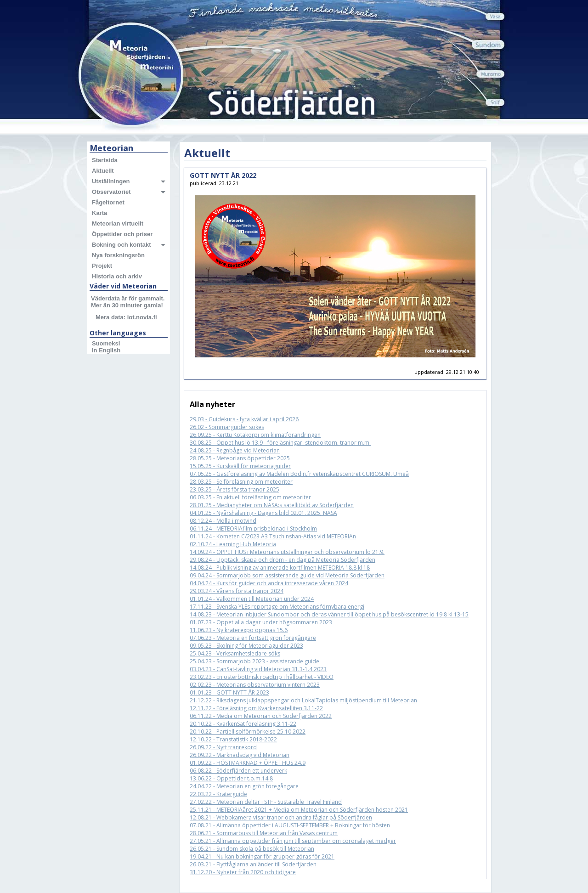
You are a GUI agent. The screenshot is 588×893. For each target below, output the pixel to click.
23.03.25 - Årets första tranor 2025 (235, 489)
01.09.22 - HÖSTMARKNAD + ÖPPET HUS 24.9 (248, 763)
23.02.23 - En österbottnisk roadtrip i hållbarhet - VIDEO (262, 677)
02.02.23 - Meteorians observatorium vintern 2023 (255, 685)
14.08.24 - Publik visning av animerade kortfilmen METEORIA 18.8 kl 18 (280, 568)
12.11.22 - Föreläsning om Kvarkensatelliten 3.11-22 (256, 708)
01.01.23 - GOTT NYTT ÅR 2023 (229, 692)
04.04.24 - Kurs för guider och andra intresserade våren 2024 (269, 583)
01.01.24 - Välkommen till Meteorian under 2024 (252, 599)
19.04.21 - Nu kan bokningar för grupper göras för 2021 (262, 856)
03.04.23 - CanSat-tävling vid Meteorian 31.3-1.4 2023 (258, 669)
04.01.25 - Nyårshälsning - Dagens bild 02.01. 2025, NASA (263, 513)
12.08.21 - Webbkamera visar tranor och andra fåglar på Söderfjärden (281, 817)
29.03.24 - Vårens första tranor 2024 (237, 591)
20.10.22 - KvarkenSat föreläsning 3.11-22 (243, 724)
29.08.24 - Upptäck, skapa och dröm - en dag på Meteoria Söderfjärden (283, 560)
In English (106, 350)
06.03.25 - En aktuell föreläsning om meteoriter (250, 497)
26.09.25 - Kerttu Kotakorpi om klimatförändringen (255, 435)
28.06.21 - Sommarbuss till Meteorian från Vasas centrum (264, 833)
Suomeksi (106, 343)
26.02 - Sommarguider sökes (227, 427)
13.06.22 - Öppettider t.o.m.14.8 (231, 778)
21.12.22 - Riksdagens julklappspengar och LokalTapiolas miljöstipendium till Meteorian (303, 700)
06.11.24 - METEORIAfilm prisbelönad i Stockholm (253, 528)
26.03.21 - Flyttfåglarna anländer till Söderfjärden (253, 864)
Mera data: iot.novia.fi (126, 317)
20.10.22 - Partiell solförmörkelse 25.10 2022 (248, 732)
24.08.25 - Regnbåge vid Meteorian (235, 450)
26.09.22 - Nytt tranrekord (223, 747)
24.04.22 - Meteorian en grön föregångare (244, 786)
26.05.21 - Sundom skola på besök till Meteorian (252, 849)
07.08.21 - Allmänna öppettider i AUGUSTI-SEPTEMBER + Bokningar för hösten (290, 825)
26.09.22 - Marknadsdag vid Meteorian (240, 755)
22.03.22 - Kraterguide (218, 794)
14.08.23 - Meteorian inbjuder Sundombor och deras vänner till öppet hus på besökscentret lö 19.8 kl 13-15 (329, 614)
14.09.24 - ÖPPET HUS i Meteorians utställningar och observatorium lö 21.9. (287, 552)
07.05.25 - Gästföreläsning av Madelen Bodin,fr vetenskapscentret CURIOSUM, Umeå (299, 474)
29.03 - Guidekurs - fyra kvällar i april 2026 (244, 419)
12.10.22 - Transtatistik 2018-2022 (233, 739)
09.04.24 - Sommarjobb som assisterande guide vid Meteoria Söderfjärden (287, 575)
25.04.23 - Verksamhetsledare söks (235, 653)
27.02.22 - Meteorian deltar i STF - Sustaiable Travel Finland (266, 802)
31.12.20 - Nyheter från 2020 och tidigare (243, 872)
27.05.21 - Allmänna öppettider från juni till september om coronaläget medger (293, 841)
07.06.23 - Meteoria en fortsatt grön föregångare (253, 638)
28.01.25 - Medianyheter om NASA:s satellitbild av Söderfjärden (272, 505)
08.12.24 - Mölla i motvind (223, 521)
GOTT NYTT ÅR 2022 (223, 175)
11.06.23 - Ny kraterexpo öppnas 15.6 (239, 630)
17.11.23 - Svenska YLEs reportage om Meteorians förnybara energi (277, 607)
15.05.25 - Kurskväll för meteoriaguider (240, 466)
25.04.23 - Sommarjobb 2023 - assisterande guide (254, 661)
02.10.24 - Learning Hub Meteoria (233, 544)
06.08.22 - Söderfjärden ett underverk (238, 771)
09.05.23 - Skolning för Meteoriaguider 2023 (246, 646)
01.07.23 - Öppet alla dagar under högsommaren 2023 (261, 622)
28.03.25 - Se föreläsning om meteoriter (241, 482)
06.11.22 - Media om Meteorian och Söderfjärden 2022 (261, 716)
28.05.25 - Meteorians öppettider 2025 (240, 458)
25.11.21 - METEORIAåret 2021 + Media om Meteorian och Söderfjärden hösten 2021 (299, 810)
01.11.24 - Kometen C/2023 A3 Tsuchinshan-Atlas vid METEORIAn (273, 536)
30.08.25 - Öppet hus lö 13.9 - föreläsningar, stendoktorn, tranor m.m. (280, 443)
